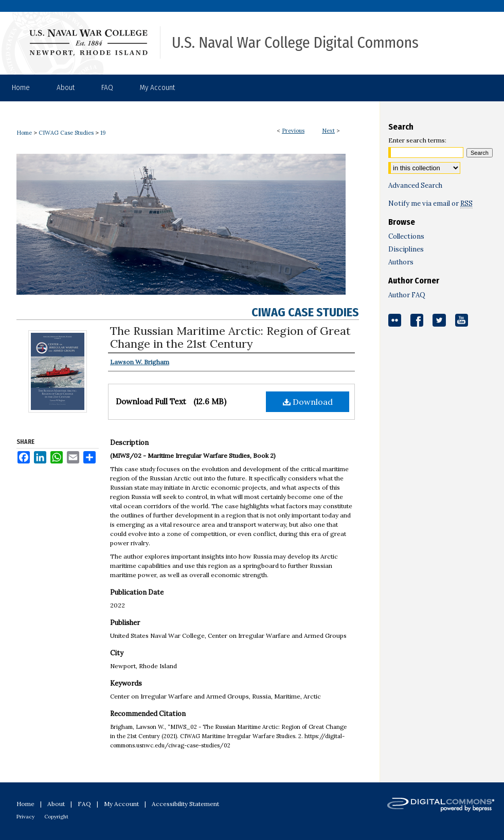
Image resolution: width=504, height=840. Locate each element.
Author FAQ (407, 295)
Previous (293, 131)
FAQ (84, 804)
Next (328, 131)
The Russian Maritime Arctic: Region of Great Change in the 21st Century (230, 337)
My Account (121, 804)
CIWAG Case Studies (66, 133)
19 (103, 133)
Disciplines (406, 249)
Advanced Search (415, 185)
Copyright (56, 817)
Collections (406, 236)
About (56, 804)
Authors (401, 262)
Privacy (25, 817)
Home (24, 133)
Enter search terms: (417, 140)
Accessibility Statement (185, 804)
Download (308, 402)
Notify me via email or (430, 203)
